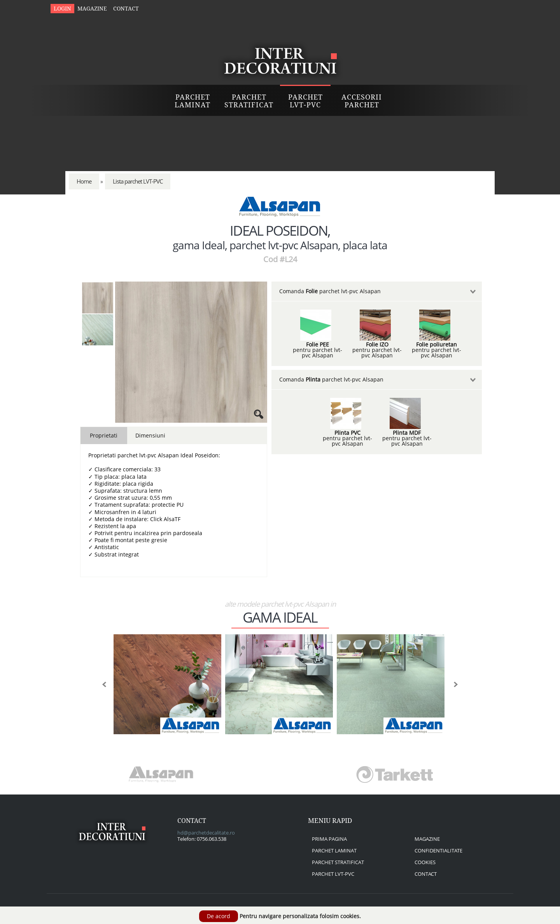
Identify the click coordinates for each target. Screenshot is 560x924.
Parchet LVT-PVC (305, 101)
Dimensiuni (150, 435)
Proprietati (104, 435)
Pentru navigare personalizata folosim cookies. (300, 916)
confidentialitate (438, 850)
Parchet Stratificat (249, 101)
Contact (126, 9)
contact (426, 874)
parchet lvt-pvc (333, 874)
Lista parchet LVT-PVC (138, 181)
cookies (425, 862)
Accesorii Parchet (362, 101)
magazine (427, 839)
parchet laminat (334, 850)
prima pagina (329, 839)
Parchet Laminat (192, 101)
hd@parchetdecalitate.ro (206, 833)
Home (84, 181)
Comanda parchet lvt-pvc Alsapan (330, 291)
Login (62, 9)
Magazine (92, 9)
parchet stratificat (338, 862)
